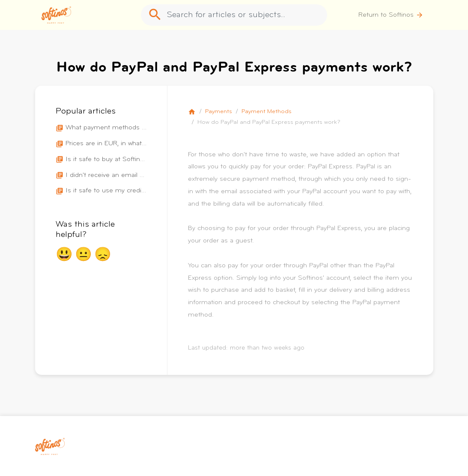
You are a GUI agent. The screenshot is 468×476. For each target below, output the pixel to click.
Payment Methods (267, 112)
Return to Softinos (391, 15)
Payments (219, 112)
